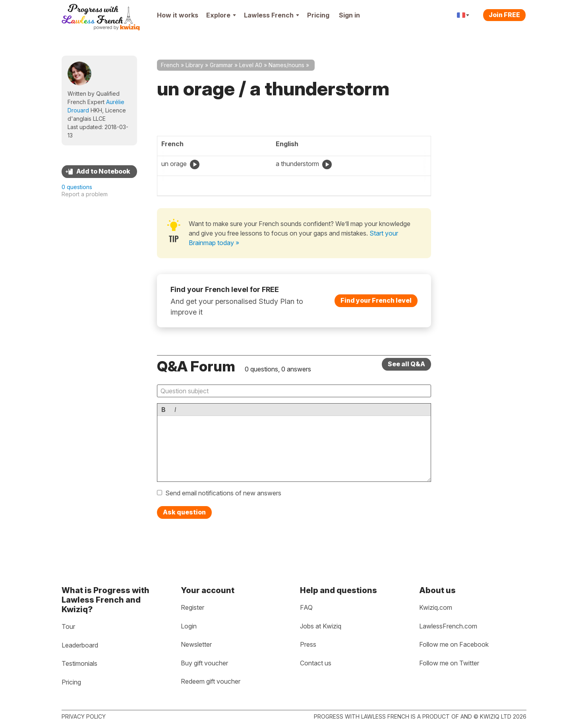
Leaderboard (80, 645)
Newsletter (196, 644)
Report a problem (85, 194)
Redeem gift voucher (211, 681)
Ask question (184, 512)
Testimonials (79, 663)
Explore (221, 15)
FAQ (306, 607)
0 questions (77, 187)
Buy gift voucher (204, 663)
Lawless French (272, 15)
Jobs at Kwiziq (321, 626)
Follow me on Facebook (454, 644)
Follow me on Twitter (449, 663)
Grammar (221, 65)
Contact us (316, 663)
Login (189, 626)
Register (192, 607)
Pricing (318, 15)
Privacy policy (84, 716)
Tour (68, 626)
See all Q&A (406, 364)
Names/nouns (286, 65)
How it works (178, 15)
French (170, 65)
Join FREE (504, 15)
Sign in (349, 15)
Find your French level (376, 300)
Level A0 (251, 65)
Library (194, 65)
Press (308, 644)
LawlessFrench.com (448, 626)
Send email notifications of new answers (223, 493)
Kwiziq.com (436, 607)
